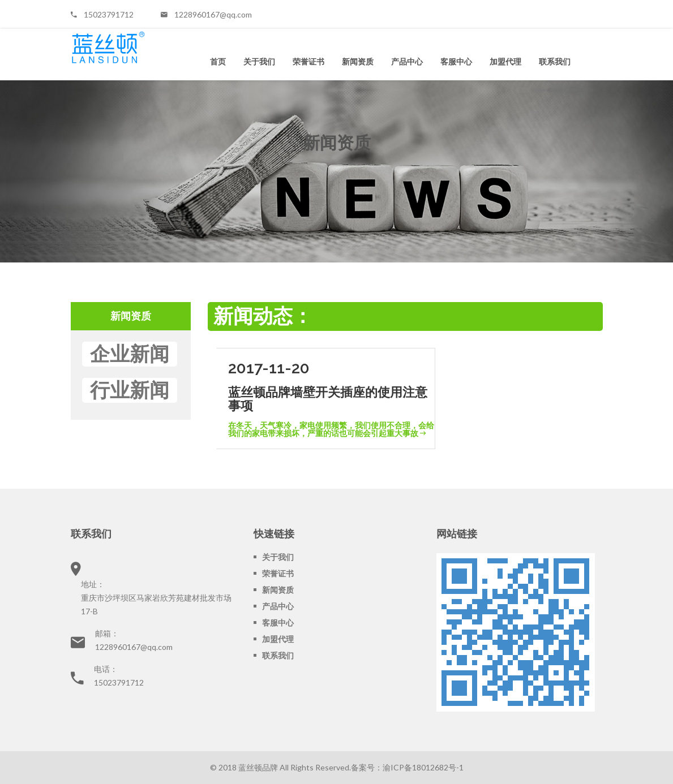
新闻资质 (358, 62)
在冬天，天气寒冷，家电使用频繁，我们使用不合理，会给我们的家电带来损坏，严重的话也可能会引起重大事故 (331, 429)
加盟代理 (505, 62)
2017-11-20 (269, 368)
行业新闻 (130, 390)
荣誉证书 (308, 62)
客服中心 (456, 62)
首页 (218, 62)
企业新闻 (130, 354)
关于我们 (259, 62)
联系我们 (555, 62)
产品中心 (407, 62)
